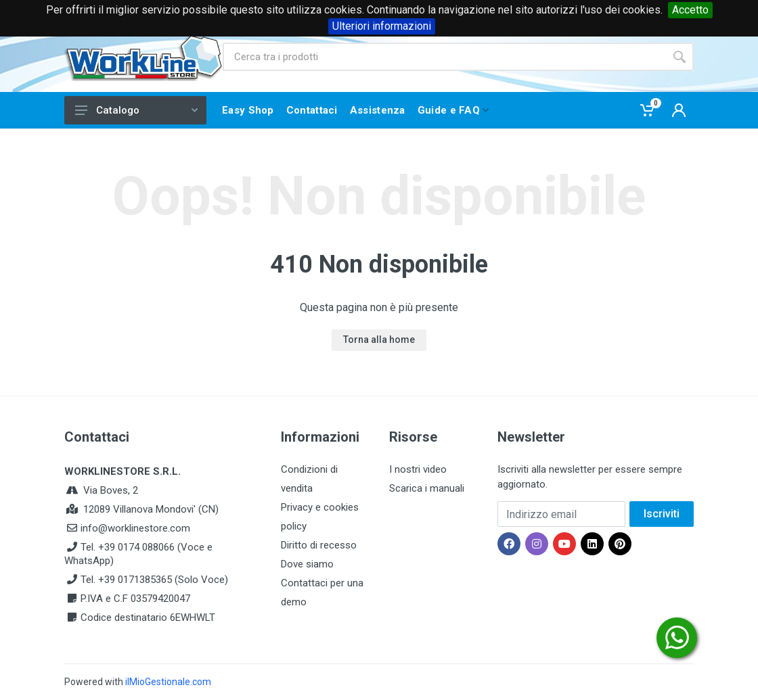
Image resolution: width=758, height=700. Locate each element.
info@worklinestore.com (135, 528)
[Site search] (444, 57)
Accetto (690, 10)
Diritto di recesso (319, 545)
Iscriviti (662, 514)
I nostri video (418, 469)
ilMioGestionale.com (168, 682)
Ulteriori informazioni (382, 26)
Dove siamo (307, 564)
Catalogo (136, 110)
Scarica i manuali (427, 488)
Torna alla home (379, 340)
